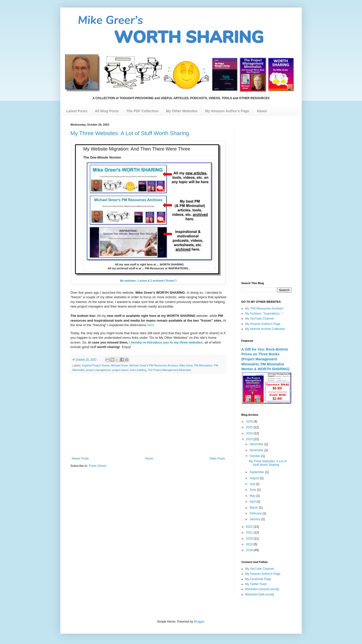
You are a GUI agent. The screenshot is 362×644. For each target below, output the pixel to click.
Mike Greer (186, 365)
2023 (250, 439)
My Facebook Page (258, 579)
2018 (250, 550)
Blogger (199, 622)
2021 (250, 533)
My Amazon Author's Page (263, 324)
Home (149, 459)
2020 (250, 539)
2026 (250, 422)
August (255, 478)
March (254, 508)
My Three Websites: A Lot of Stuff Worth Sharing (130, 133)
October (255, 456)
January (255, 519)
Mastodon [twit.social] (260, 594)
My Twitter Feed (256, 584)
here (151, 325)
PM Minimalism (203, 365)
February (256, 513)
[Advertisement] (148, 415)
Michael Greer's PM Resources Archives (154, 365)
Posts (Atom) (97, 466)
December (257, 444)
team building (138, 370)
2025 (250, 427)
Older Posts (217, 459)
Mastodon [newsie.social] (262, 589)
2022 (250, 527)
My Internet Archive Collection (265, 329)
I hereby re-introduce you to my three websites (166, 342)
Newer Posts (80, 459)
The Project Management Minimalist (169, 370)
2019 (250, 544)
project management (98, 370)
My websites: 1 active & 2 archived (148, 281)
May (253, 496)
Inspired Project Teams (96, 365)
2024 (250, 433)
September (257, 472)
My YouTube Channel (259, 319)
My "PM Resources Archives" (265, 309)
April (253, 502)
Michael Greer (119, 365)
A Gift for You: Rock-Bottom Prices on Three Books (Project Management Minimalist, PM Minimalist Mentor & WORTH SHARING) (265, 359)
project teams (120, 370)
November (257, 450)
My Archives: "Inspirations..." (264, 314)
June (253, 490)
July (253, 484)
